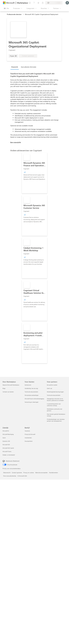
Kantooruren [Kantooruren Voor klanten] (28, 385)
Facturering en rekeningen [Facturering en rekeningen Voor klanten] (32, 402)
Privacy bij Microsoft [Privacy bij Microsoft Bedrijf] (30, 434)
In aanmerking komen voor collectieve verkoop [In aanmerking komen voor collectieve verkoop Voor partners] (54, 405)
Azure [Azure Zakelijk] (4, 438)
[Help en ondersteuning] (34, 3)
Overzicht (15, 67)
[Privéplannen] (43, 3)
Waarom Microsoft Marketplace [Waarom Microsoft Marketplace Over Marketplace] (11, 385)
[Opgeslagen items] (38, 3)
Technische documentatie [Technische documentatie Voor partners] (54, 395)
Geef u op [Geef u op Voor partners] (49, 388)
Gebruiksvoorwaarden (41, 473)
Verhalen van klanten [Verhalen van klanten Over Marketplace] (8, 392)
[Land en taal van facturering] (54, 3)
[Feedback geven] (30, 3)
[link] (34, 173)
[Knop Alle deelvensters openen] (6, 8)
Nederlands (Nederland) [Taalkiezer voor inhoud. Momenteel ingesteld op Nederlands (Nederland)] (13, 461)
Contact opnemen (17, 473)
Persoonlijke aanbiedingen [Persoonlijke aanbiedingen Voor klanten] (32, 395)
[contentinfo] (23, 14)
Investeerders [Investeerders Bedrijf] (28, 438)
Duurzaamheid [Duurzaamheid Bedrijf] (29, 441)
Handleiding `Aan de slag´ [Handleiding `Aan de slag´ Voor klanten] (31, 388)
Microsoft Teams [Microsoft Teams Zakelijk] (7, 451)
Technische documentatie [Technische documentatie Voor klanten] (31, 392)
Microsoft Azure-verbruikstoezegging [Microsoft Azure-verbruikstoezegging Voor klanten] (34, 399)
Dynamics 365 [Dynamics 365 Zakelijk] (6, 441)
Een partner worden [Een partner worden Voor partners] (52, 385)
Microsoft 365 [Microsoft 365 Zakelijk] (6, 445)
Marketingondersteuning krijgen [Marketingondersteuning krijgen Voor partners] (55, 392)
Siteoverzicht (7, 473)
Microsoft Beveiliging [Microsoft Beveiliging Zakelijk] (8, 434)
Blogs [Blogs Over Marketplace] (4, 388)
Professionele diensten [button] (14, 14)
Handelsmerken (53, 473)
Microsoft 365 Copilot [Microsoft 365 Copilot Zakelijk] (8, 448)
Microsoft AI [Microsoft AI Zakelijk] (6, 431)
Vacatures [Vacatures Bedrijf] (27, 431)
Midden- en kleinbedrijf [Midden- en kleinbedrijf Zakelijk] (9, 455)
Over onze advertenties (10, 476)
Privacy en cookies (29, 473)
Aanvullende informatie (29, 67)
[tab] (15, 67)
